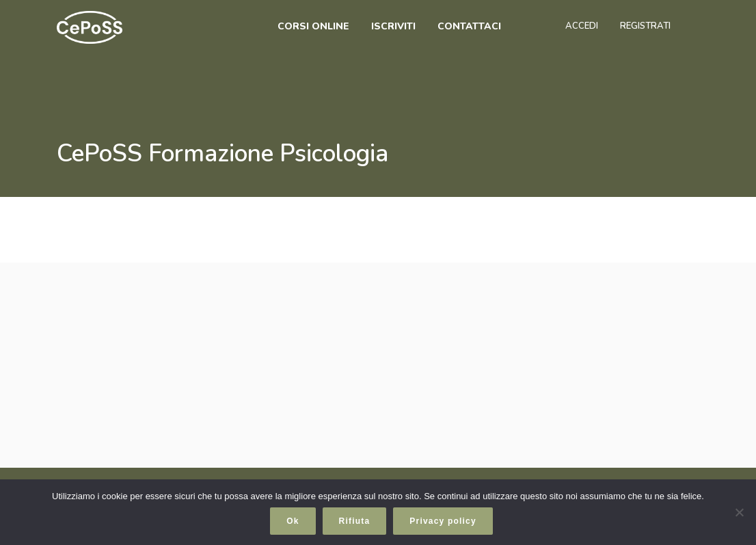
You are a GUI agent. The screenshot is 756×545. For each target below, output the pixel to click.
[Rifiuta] (739, 512)
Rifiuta (355, 521)
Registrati (645, 26)
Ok (293, 521)
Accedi (582, 26)
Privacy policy (443, 521)
